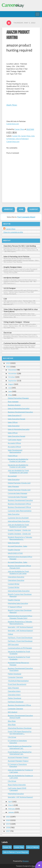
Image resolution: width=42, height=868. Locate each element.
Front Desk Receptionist (17, 684)
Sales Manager (13, 486)
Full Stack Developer (16, 702)
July (10, 388)
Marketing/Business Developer (20, 728)
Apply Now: (12, 105)
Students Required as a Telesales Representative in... (20, 538)
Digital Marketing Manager (18, 398)
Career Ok (16, 136)
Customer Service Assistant (18, 518)
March (11, 805)
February (12, 809)
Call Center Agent (15, 440)
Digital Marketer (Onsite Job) (19, 483)
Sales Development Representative (15, 451)
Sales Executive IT (15, 415)
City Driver (12, 737)
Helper (10, 634)
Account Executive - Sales (18, 546)
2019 (8, 824)
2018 (8, 827)
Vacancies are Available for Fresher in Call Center (18, 460)
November (12, 373)
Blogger (26, 861)
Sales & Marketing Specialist (19, 408)
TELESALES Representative (18, 681)
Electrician (8, 333)
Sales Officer (13, 422)
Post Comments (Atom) (26, 217)
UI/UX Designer (10, 288)
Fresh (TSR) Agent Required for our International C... (20, 732)
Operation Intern (14, 691)
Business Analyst (14, 405)
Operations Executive (16, 577)
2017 (8, 831)
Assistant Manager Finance (18, 757)
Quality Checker (14, 550)
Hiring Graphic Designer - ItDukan (17, 322)
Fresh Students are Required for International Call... (20, 747)
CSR (5, 299)
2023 (8, 363)
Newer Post (8, 209)
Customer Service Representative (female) (19, 343)
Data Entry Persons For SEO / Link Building (20, 246)
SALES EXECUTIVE (15, 553)
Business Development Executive (20, 412)
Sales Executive (14, 426)
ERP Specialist (13, 644)
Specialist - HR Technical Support (20, 627)
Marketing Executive (16, 794)
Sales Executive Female (17, 419)
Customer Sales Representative (20, 511)
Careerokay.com (13, 124)
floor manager (13, 401)
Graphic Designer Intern (13, 267)
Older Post (34, 209)
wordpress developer (12, 278)
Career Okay (26, 136)
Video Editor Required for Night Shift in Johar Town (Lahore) (21, 310)
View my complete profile (13, 232)
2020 (8, 820)
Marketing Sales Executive (18, 603)
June (10, 391)
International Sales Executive (19, 521)
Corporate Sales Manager (18, 493)
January (11, 812)
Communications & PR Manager (20, 648)
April (10, 802)
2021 (8, 817)
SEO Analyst (13, 712)
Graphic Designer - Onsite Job (19, 530)
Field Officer (13, 456)
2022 (8, 367)
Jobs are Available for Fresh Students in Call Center (18, 526)
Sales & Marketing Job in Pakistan (16, 256)
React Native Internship (17, 785)
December (12, 370)
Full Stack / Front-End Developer (20, 637)
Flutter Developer (15, 674)
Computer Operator (15, 677)
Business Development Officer (19, 504)
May (10, 395)
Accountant (12, 476)
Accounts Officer (14, 443)
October (12, 377)
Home (21, 209)
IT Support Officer (15, 607)
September (12, 381)
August (11, 384)
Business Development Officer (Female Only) (19, 567)
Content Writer (14, 584)
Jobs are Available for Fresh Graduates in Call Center (18, 471)
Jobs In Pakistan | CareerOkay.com (16, 852)
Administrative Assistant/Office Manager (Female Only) (20, 617)
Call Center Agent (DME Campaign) (17, 789)
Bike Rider (12, 721)
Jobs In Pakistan (33, 847)
